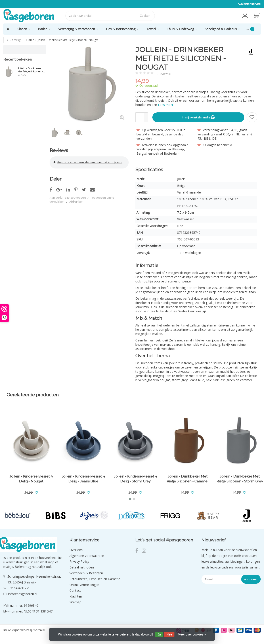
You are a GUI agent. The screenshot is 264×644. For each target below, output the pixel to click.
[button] (245, 16)
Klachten (76, 596)
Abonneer (251, 579)
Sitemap (75, 602)
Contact (75, 590)
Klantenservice (251, 4)
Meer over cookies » (192, 634)
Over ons (76, 550)
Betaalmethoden (82, 567)
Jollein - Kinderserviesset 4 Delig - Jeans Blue (83, 479)
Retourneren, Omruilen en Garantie (95, 579)
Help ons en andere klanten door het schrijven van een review (91, 162)
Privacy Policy (79, 561)
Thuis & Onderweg (182, 29)
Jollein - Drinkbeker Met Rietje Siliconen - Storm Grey (240, 479)
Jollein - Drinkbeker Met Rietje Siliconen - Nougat (30, 70)
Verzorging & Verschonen (78, 29)
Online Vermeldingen (84, 585)
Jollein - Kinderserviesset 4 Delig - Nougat (31, 479)
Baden (44, 29)
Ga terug (13, 40)
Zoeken (145, 16)
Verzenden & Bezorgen (86, 573)
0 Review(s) (163, 74)
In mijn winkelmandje (198, 117)
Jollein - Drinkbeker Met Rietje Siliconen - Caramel (188, 479)
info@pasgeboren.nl (23, 594)
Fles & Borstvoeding (122, 29)
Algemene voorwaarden (87, 556)
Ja (159, 634)
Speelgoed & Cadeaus (222, 29)
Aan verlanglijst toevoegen (68, 197)
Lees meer (166, 105)
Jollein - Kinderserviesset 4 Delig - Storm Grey (135, 479)
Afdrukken (76, 201)
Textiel (153, 29)
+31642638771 (19, 588)
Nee (169, 634)
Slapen (24, 29)
